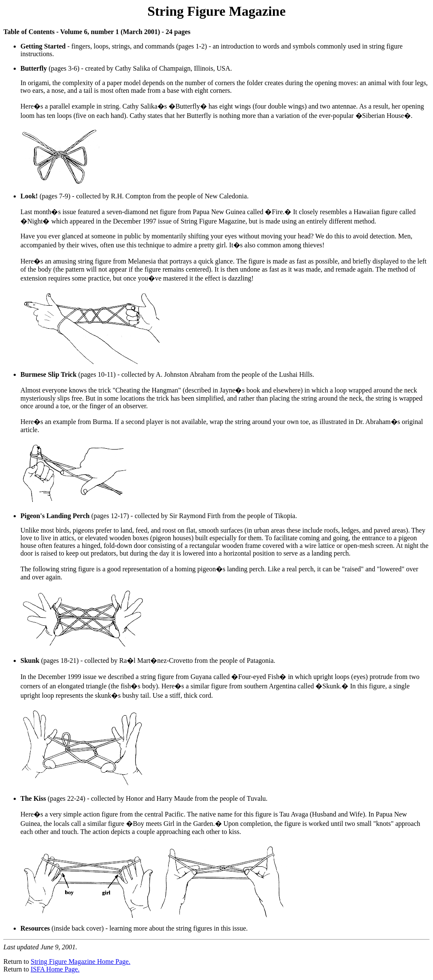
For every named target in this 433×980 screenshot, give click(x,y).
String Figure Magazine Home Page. (80, 961)
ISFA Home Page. (55, 969)
